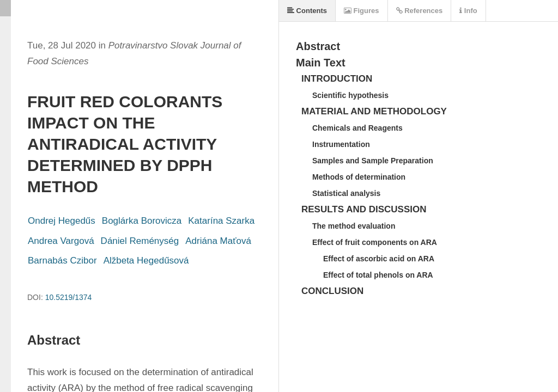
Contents (307, 11)
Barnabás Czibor (62, 261)
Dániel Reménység (140, 241)
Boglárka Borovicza (142, 221)
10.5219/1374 (69, 297)
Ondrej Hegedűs (62, 221)
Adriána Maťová (218, 241)
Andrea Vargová (61, 241)
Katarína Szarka (221, 221)
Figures (362, 11)
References (420, 11)
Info (468, 11)
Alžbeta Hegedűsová (146, 261)
